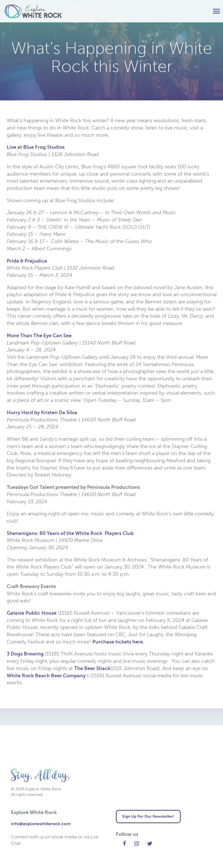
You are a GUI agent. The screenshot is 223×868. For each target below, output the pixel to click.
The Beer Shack (92, 668)
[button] (216, 11)
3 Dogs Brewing (25, 654)
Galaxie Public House (32, 613)
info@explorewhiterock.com (41, 824)
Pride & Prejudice (27, 261)
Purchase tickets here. (119, 642)
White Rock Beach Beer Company (46, 676)
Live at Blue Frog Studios (36, 147)
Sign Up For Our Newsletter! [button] (148, 816)
